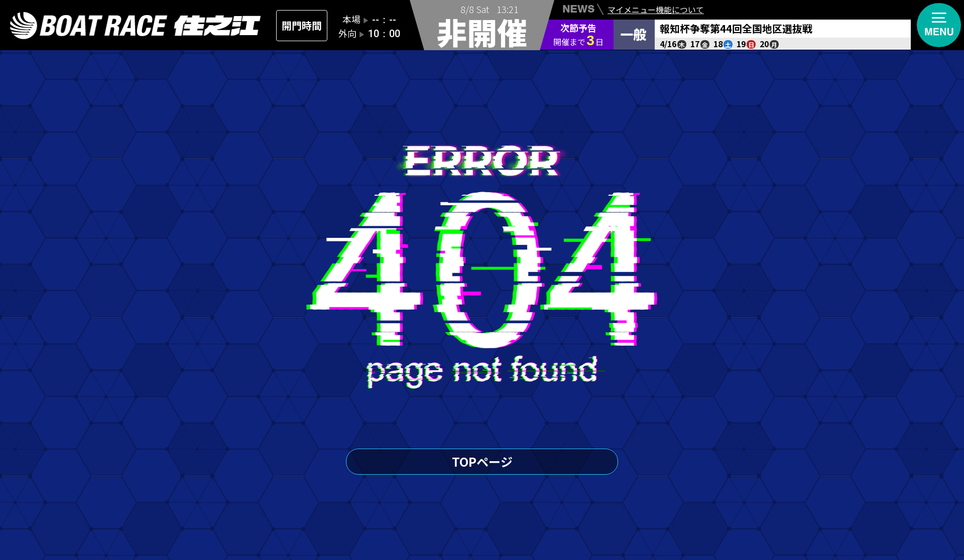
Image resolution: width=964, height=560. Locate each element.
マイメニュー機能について (656, 11)
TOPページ (482, 461)
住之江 (136, 26)
